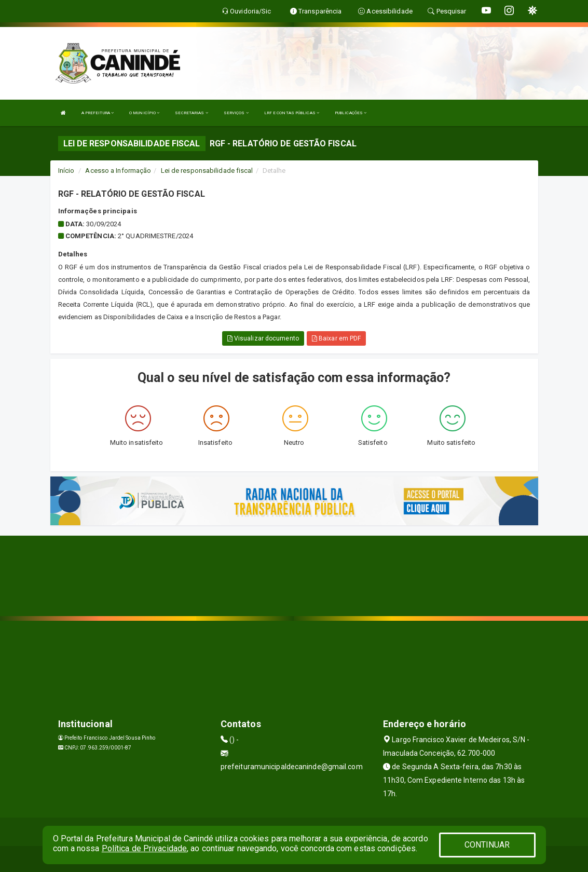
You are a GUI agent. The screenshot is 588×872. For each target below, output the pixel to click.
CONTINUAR (487, 845)
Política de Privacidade (144, 848)
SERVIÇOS (236, 113)
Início (66, 171)
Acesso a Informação (118, 171)
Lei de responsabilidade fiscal (207, 171)
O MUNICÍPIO (144, 113)
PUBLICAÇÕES (351, 113)
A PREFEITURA (98, 113)
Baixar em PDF (337, 338)
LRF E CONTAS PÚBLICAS (292, 113)
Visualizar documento (263, 338)
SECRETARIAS (191, 113)
